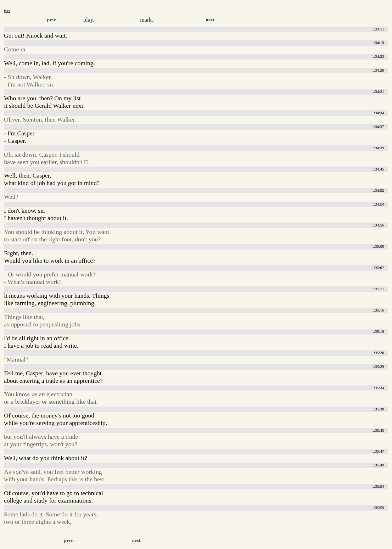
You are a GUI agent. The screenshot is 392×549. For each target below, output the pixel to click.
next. (211, 20)
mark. (147, 20)
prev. (52, 20)
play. (89, 20)
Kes (7, 11)
